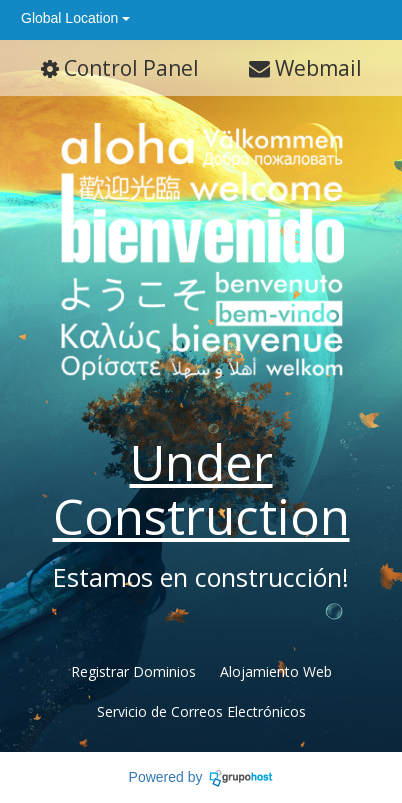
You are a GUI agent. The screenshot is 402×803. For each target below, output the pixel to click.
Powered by (166, 777)
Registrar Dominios (133, 671)
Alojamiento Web (276, 671)
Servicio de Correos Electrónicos (201, 711)
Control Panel (120, 68)
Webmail (305, 68)
